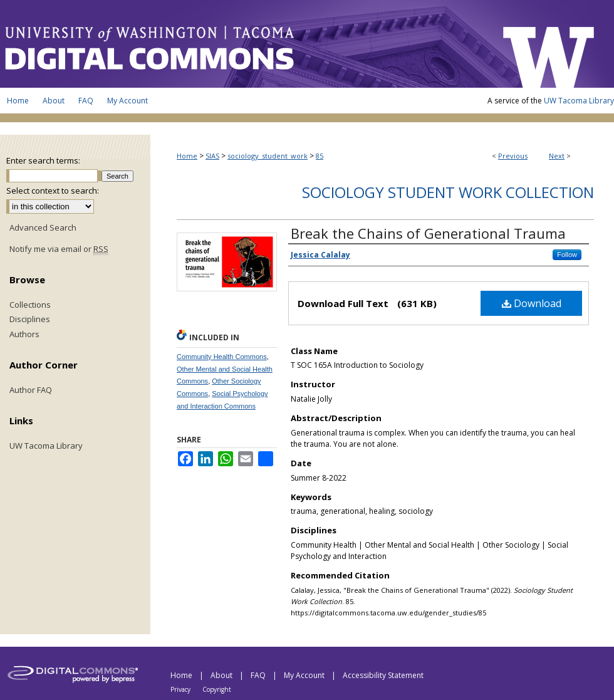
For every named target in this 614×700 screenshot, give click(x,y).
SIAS (212, 156)
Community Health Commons (222, 357)
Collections (30, 305)
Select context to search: (53, 191)
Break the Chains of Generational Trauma (428, 233)
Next (557, 156)
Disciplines (30, 320)
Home (187, 156)
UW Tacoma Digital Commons (244, 44)
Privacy (181, 689)
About (222, 675)
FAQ (259, 675)
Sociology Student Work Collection (448, 192)
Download (532, 303)
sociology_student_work (268, 156)
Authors (24, 335)
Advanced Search (43, 227)
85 (320, 156)
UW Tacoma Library (579, 101)
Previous (513, 156)
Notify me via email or (59, 249)
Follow (567, 254)
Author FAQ (31, 390)
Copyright (217, 689)
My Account (305, 675)
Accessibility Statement (383, 675)
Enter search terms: (43, 160)
